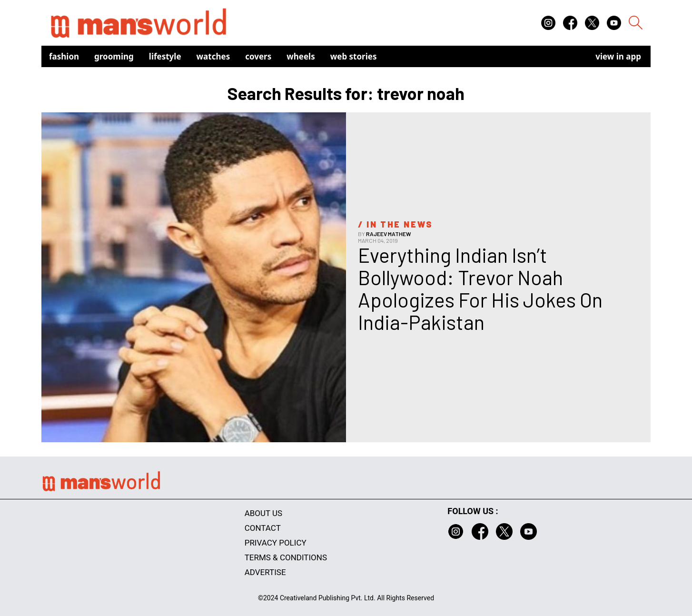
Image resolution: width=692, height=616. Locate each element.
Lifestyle (165, 56)
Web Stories (354, 56)
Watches (213, 56)
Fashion (64, 56)
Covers (258, 56)
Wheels (301, 56)
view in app (618, 56)
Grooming (114, 56)
